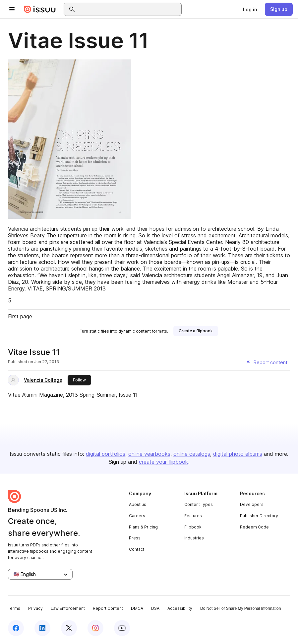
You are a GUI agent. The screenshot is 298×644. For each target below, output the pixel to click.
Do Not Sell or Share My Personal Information (240, 608)
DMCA (137, 608)
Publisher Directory (259, 516)
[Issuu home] (40, 9)
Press (135, 538)
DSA (155, 608)
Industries (194, 538)
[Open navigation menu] (12, 9)
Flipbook (193, 527)
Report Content (108, 608)
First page (20, 316)
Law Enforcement (68, 608)
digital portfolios (106, 454)
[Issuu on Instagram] (95, 628)
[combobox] (129, 9)
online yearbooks (149, 454)
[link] (250, 9)
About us (138, 504)
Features (193, 516)
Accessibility (180, 608)
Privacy (35, 608)
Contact (137, 549)
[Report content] (267, 362)
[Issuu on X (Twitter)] (69, 628)
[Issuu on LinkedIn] (42, 628)
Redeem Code (254, 527)
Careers (137, 516)
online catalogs (192, 454)
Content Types (199, 504)
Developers (252, 504)
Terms (14, 608)
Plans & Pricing (143, 527)
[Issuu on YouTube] (122, 628)
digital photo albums (238, 454)
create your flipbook (164, 462)
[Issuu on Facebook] (16, 628)
